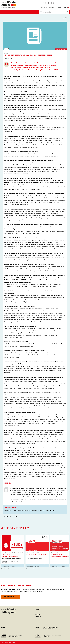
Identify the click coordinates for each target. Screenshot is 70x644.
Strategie (8, 510)
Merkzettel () (51, 8)
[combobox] (52, 12)
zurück (65, 18)
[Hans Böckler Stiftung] (8, 615)
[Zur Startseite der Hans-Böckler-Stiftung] (8, 7)
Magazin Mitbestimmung (61, 49)
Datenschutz (38, 617)
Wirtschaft (13, 566)
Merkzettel (37, 612)
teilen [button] (15, 516)
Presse (59, 8)
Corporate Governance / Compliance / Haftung (28, 510)
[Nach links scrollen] (65, 532)
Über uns (43, 8)
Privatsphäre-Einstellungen (41, 619)
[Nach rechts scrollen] (68, 532)
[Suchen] (68, 12)
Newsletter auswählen (10, 597)
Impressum (38, 614)
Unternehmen (50, 510)
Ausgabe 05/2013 (8, 59)
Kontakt (37, 610)
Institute (66, 8)
